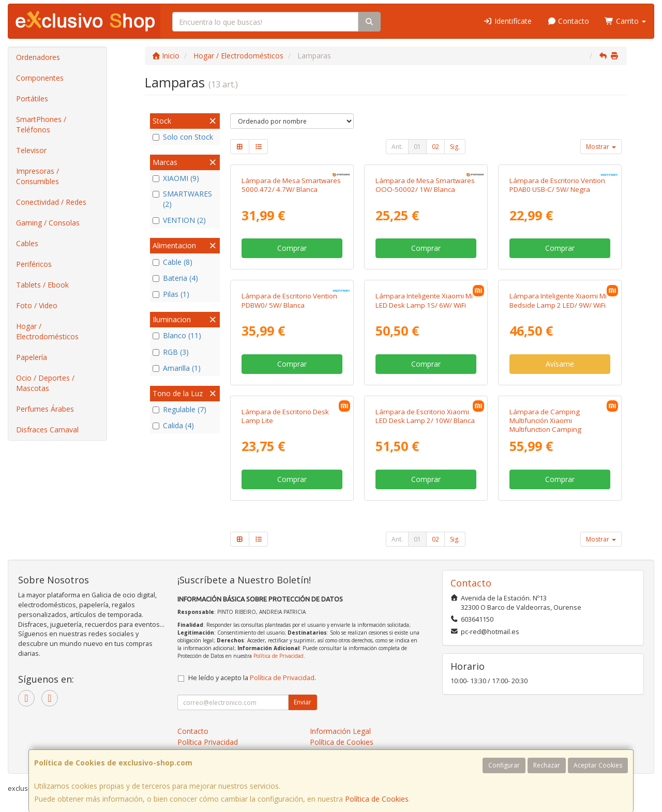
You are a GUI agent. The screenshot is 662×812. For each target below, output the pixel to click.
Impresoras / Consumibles (37, 176)
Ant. (397, 147)
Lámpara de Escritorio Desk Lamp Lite (285, 416)
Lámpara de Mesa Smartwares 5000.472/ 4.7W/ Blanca (291, 185)
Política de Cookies (377, 799)
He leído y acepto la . (252, 678)
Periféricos (34, 264)
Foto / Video (37, 305)
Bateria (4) (175, 278)
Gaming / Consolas (48, 223)
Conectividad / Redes (51, 202)
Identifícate (507, 21)
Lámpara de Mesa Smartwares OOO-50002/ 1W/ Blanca (425, 185)
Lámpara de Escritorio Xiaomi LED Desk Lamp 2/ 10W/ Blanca (425, 416)
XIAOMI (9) (176, 178)
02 (435, 147)
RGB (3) (171, 352)
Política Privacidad (208, 742)
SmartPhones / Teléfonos (41, 124)
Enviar (303, 702)
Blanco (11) (177, 335)
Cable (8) (172, 262)
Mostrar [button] (601, 147)
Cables (27, 243)
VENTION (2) (179, 220)
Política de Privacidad (279, 656)
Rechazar (547, 765)
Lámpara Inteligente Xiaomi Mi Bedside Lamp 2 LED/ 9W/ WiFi (558, 300)
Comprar (292, 248)
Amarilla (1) (177, 368)
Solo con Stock (183, 137)
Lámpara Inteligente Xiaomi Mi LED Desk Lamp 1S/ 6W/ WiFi (424, 300)
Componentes (40, 78)
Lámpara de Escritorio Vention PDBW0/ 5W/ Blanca (289, 300)
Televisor (31, 150)
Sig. (455, 147)
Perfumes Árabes (45, 409)
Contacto (568, 21)
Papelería (32, 357)
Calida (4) (173, 425)
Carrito (625, 21)
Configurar (504, 765)
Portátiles (32, 99)
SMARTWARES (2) (182, 199)
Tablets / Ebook (42, 285)
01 (417, 147)
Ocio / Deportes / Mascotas (45, 383)
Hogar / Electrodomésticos (47, 331)
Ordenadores (38, 57)
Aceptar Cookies (598, 765)
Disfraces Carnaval (47, 430)
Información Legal (340, 731)
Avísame (560, 364)
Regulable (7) (179, 409)
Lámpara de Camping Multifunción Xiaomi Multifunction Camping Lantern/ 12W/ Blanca (545, 425)
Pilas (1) (171, 294)
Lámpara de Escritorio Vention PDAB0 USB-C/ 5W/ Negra (557, 185)
